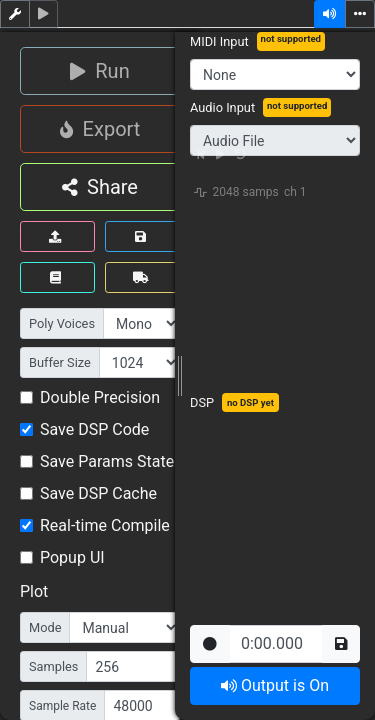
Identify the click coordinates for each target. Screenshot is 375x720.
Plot (34, 591)
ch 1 (295, 192)
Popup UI (72, 557)
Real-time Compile (105, 525)
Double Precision (100, 397)
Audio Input (222, 107)
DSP (202, 402)
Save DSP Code (94, 429)
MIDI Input (219, 41)
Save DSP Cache (98, 493)
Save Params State (107, 461)
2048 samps (246, 192)
